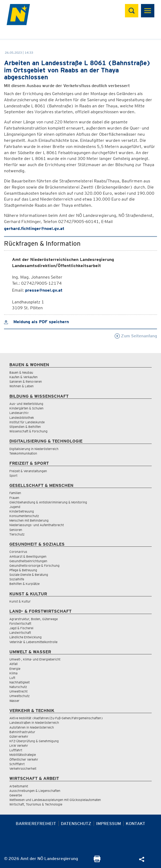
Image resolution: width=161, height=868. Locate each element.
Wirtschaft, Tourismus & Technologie (36, 804)
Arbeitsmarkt (19, 786)
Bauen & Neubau (21, 372)
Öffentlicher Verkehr (24, 759)
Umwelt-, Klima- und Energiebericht (35, 659)
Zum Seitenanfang (136, 336)
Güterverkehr (19, 736)
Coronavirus (18, 552)
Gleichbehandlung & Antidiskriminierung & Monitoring (48, 502)
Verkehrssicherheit (23, 769)
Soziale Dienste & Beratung (29, 575)
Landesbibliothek (22, 418)
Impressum (109, 824)
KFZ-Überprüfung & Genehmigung (34, 741)
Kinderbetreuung (22, 511)
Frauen (14, 498)
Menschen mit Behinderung (29, 520)
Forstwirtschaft (20, 623)
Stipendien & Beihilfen (25, 427)
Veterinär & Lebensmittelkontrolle (33, 642)
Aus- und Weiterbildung (26, 404)
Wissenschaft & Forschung (28, 431)
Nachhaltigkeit (19, 682)
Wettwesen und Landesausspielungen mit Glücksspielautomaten (55, 800)
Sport (13, 476)
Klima (13, 673)
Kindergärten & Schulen (26, 408)
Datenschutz (76, 824)
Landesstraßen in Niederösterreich (34, 723)
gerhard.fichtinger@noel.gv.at (34, 228)
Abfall (13, 664)
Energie (15, 669)
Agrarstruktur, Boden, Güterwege (34, 619)
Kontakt (136, 824)
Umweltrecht (18, 691)
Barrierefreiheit (36, 824)
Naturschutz (18, 687)
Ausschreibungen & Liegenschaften (35, 791)
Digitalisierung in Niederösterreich (34, 449)
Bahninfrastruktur (22, 732)
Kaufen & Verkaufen (23, 377)
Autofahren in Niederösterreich (32, 727)
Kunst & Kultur (20, 601)
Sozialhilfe (17, 579)
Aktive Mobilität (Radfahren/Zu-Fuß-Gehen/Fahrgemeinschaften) (56, 718)
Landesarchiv (19, 413)
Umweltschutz (19, 696)
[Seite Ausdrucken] (97, 861)
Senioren (16, 530)
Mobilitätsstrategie (23, 755)
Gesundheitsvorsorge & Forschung (34, 566)
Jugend (15, 507)
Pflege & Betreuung (23, 570)
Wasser (14, 701)
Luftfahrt (16, 750)
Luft (12, 678)
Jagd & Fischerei (21, 628)
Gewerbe (16, 795)
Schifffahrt (17, 764)
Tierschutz (17, 534)
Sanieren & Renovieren (26, 382)
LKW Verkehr (19, 746)
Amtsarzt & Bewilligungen (28, 556)
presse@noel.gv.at (44, 290)
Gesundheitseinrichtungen (28, 561)
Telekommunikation (23, 453)
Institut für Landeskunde (27, 422)
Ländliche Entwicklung (25, 637)
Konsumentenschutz (24, 516)
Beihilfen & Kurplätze (24, 584)
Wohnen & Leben (21, 386)
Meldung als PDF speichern (36, 322)
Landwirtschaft (20, 633)
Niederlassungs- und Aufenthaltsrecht (37, 525)
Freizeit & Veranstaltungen (28, 471)
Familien (15, 493)
